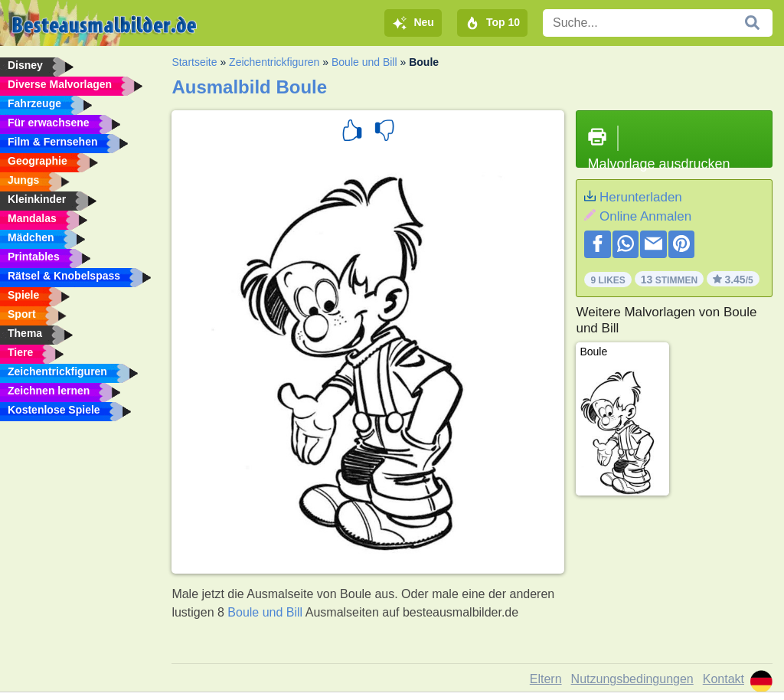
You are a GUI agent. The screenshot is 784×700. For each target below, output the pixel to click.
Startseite (194, 62)
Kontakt (724, 679)
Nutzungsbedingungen (632, 679)
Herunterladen (641, 197)
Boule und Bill (364, 62)
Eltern (546, 679)
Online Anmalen (645, 216)
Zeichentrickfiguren (274, 62)
